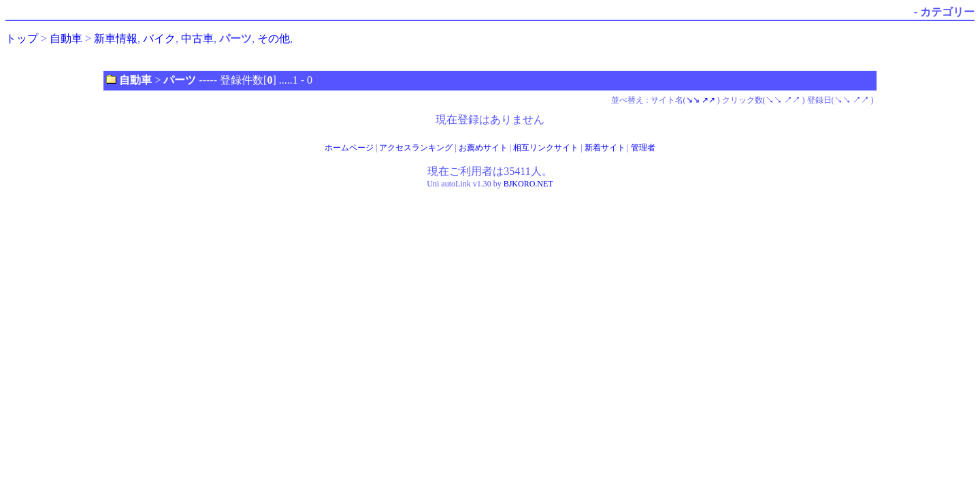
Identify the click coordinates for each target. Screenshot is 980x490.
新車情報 (116, 38)
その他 (274, 38)
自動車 (66, 38)
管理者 (643, 148)
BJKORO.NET (528, 184)
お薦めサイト (483, 148)
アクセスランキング (416, 148)
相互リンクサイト (546, 148)
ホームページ (349, 148)
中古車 (197, 38)
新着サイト (605, 148)
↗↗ (708, 100)
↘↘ (774, 100)
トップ (22, 38)
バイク (159, 38)
